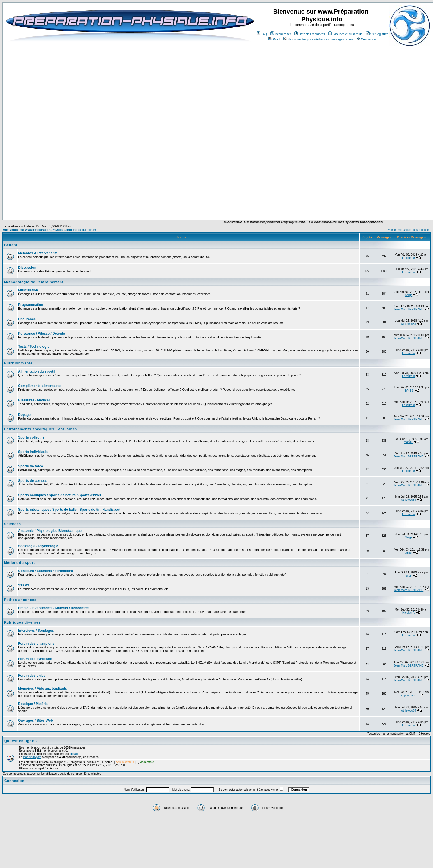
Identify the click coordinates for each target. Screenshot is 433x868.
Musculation (28, 290)
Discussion (27, 268)
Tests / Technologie (34, 347)
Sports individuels (33, 452)
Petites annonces (20, 600)
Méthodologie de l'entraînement (34, 282)
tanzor (409, 553)
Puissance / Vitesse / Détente (41, 334)
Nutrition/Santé (18, 363)
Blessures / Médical (34, 400)
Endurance (27, 319)
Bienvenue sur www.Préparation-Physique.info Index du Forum (50, 230)
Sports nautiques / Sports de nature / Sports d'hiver (60, 495)
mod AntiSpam (32, 757)
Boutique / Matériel (33, 704)
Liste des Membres (310, 34)
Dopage (24, 415)
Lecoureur (409, 258)
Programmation (31, 305)
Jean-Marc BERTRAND (409, 309)
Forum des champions (36, 644)
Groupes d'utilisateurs (345, 34)
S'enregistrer (377, 34)
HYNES (409, 391)
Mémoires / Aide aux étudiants (42, 689)
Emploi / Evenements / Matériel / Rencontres (54, 608)
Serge (409, 295)
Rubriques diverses (22, 622)
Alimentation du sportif (37, 371)
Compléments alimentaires (40, 386)
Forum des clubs (32, 676)
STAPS (24, 585)
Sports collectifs (31, 437)
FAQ (262, 34)
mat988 (409, 442)
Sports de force (31, 466)
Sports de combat (32, 481)
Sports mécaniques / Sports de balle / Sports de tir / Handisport (69, 510)
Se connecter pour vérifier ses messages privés (318, 39)
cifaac (74, 754)
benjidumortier (409, 695)
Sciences (12, 524)
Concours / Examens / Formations (46, 571)
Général (11, 245)
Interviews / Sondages (36, 631)
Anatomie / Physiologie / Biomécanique (50, 531)
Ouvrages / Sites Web (36, 721)
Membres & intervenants (38, 253)
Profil (274, 39)
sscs (409, 576)
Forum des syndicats (35, 659)
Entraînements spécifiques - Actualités (40, 429)
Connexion (366, 39)
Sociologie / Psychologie (38, 546)
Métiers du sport (19, 563)
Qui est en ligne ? (21, 741)
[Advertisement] (181, 203)
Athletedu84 (409, 324)
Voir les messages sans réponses (409, 230)
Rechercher (281, 34)
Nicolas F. (409, 613)
